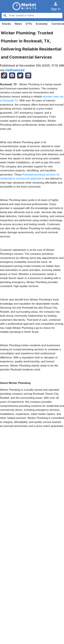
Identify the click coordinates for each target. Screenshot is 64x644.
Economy (42, 24)
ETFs (29, 24)
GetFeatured (15, 70)
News (18, 24)
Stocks (6, 24)
